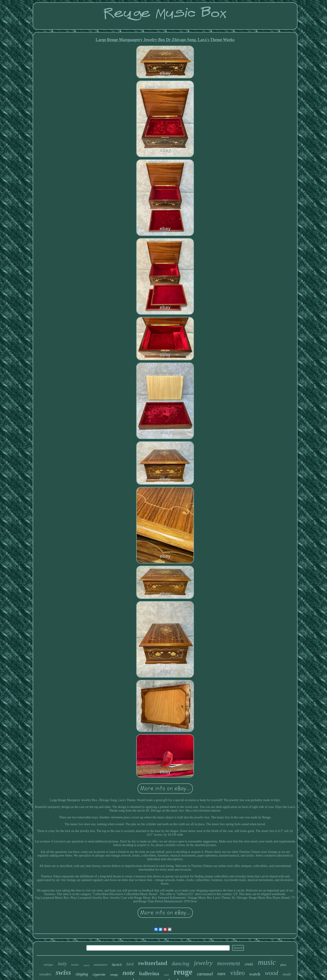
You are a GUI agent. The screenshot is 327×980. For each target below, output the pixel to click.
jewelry (203, 963)
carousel (205, 974)
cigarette (99, 974)
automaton (101, 965)
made (287, 974)
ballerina (149, 974)
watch (255, 974)
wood (271, 973)
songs (114, 975)
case (166, 975)
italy (62, 964)
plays (284, 965)
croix (249, 964)
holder (75, 965)
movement (229, 963)
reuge (183, 972)
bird (130, 964)
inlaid (86, 965)
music (267, 962)
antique (49, 965)
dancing (180, 963)
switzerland (153, 963)
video (237, 973)
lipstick (117, 965)
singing (82, 974)
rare (221, 974)
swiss (63, 972)
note (129, 973)
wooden (45, 974)
